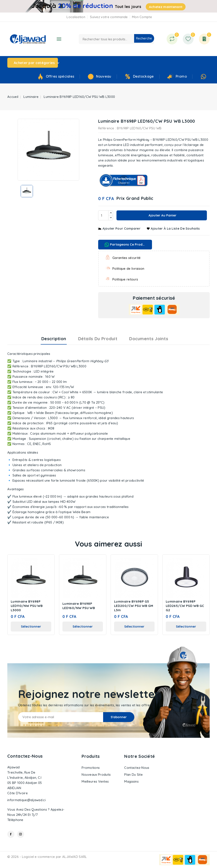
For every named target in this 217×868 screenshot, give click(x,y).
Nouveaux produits (96, 775)
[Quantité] (103, 215)
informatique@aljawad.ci (26, 800)
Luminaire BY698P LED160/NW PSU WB (79, 606)
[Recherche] (116, 39)
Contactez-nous (25, 756)
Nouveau (104, 76)
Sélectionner (31, 626)
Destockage (143, 76)
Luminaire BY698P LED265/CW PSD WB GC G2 (185, 606)
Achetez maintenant (166, 7)
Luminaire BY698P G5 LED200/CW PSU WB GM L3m (134, 606)
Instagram (21, 834)
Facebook (11, 834)
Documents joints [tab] (149, 339)
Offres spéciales (60, 76)
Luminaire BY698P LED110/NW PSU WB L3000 (27, 606)
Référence (106, 128)
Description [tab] (54, 339)
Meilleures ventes (95, 781)
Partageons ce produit (126, 245)
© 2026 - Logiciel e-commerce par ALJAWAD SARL (47, 857)
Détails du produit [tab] (98, 339)
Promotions (91, 768)
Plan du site (133, 775)
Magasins (131, 781)
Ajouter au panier (162, 215)
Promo (181, 76)
